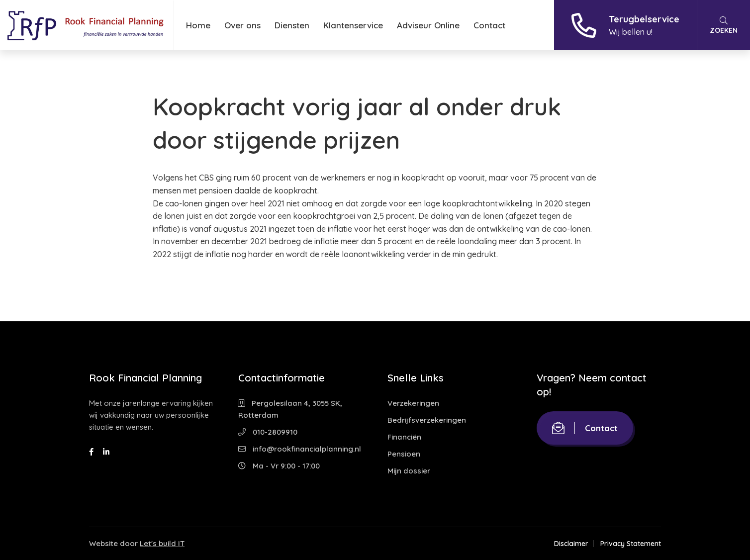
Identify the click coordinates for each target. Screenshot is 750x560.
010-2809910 (268, 432)
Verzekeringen (413, 403)
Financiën (404, 437)
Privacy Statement (631, 544)
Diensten (292, 25)
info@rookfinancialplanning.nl (300, 449)
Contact (489, 25)
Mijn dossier (409, 471)
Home (198, 25)
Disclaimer (571, 544)
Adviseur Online (428, 25)
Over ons (242, 25)
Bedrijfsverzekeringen (427, 420)
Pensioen (404, 454)
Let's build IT (162, 543)
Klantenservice (353, 25)
